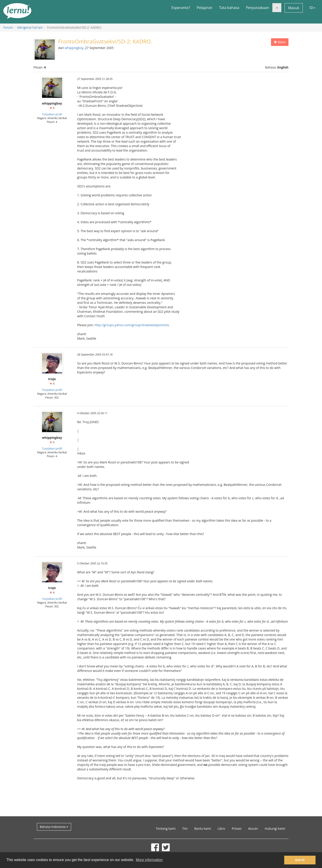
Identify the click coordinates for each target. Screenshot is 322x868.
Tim (185, 828)
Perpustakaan (257, 8)
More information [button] (149, 860)
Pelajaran (205, 8)
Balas (280, 42)
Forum (8, 27)
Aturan (253, 828)
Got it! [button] (300, 860)
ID (312, 8)
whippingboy (74, 48)
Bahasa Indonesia (54, 827)
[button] (277, 8)
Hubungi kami (275, 828)
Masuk (294, 8)
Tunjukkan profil (52, 114)
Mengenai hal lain (30, 27)
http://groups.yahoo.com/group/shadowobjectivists (132, 325)
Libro (221, 828)
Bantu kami (203, 828)
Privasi (237, 828)
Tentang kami (165, 828)
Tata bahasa (229, 8)
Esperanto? (181, 8)
